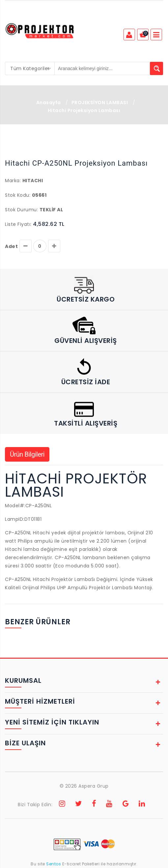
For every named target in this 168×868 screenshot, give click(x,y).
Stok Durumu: (21, 210)
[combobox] (30, 68)
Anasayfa (49, 103)
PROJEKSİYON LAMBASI (100, 103)
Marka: (13, 181)
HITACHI (33, 181)
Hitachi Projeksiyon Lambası (84, 110)
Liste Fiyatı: (18, 224)
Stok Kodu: (18, 195)
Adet (11, 246)
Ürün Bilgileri (27, 454)
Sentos (54, 864)
